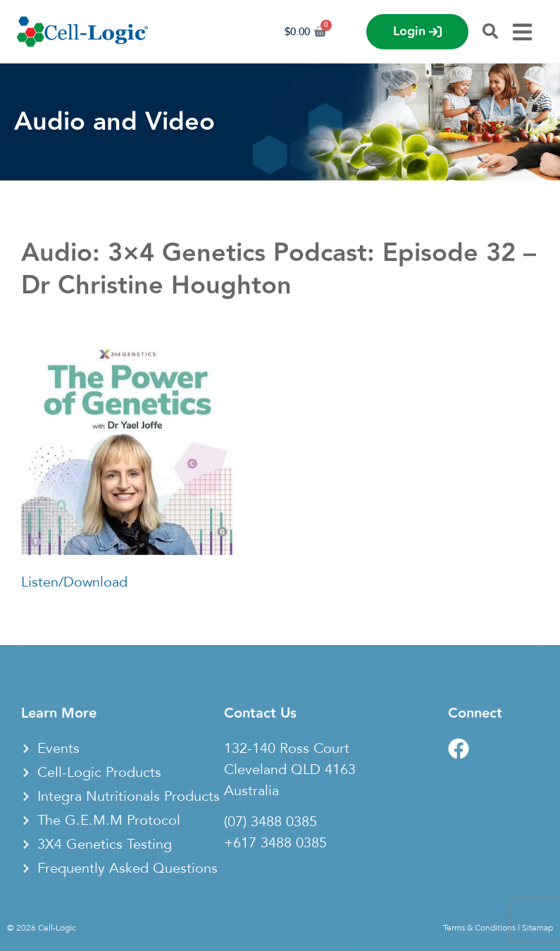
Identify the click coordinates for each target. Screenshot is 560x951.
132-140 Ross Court (287, 749)
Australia (251, 791)
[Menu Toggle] (522, 32)
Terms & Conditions (479, 928)
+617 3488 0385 (275, 843)
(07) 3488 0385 (270, 822)
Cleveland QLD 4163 (290, 770)
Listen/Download (74, 587)
